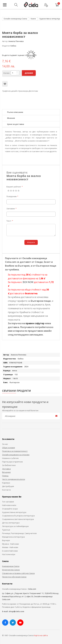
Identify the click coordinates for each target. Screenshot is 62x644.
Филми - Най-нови (10, 547)
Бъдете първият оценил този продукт (19, 55)
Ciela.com (32, 589)
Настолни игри (9, 554)
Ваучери (6, 540)
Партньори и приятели (12, 462)
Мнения (11, 118)
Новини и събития (10, 458)
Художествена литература (50, 19)
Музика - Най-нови (10, 544)
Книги (33, 19)
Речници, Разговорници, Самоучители (19, 533)
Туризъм (6, 530)
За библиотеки (9, 465)
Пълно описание (15, 112)
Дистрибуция (8, 486)
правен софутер (35, 323)
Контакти (6, 490)
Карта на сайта (41, 635)
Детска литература (11, 523)
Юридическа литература (13, 537)
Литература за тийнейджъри (15, 526)
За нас (5, 444)
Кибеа (13, 46)
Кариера (6, 483)
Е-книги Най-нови (10, 551)
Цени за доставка (16, 124)
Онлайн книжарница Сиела (15, 19)
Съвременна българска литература (18, 516)
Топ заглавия (8, 502)
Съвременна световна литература (18, 519)
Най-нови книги (9, 505)
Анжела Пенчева (16, 41)
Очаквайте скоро (10, 509)
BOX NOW (28, 282)
